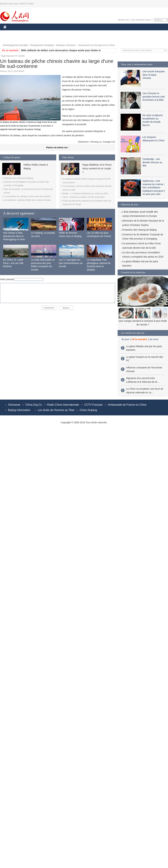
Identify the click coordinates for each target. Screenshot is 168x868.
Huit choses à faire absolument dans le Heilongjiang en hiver (14, 236)
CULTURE (83, 32)
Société (21, 56)
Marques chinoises (66, 45)
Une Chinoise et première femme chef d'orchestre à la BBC (154, 97)
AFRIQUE (53, 32)
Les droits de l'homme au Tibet (56, 410)
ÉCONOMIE (24, 32)
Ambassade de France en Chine (127, 405)
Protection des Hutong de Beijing (18, 178)
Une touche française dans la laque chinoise (154, 75)
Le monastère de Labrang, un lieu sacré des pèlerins (27, 196)
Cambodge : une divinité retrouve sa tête (152, 162)
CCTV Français (93, 405)
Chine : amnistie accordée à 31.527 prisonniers (84, 197)
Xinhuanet (14, 405)
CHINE (9, 32)
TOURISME (147, 32)
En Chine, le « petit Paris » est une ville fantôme (13, 263)
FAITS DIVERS (101, 32)
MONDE (39, 32)
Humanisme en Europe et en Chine (96, 45)
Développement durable (16, 45)
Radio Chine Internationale (63, 405)
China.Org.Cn (34, 405)
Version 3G (123, 20)
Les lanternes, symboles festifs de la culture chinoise (27, 200)
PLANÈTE (119, 32)
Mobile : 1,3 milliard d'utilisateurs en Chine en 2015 (85, 194)
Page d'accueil (7, 56)
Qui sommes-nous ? (142, 20)
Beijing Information (19, 410)
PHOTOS (10, 38)
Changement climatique (42, 45)
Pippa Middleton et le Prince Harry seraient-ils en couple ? (97, 169)
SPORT (133, 32)
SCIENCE (68, 32)
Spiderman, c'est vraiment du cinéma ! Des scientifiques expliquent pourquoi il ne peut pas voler (154, 187)
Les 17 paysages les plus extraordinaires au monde (71, 263)
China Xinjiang (88, 410)
